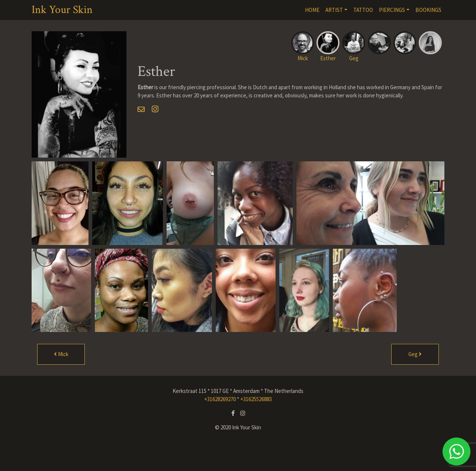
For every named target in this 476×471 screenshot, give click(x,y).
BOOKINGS (428, 10)
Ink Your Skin (62, 10)
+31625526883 (256, 399)
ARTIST (334, 10)
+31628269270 (220, 399)
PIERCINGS (392, 10)
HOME (312, 10)
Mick (61, 354)
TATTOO (363, 10)
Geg (415, 354)
